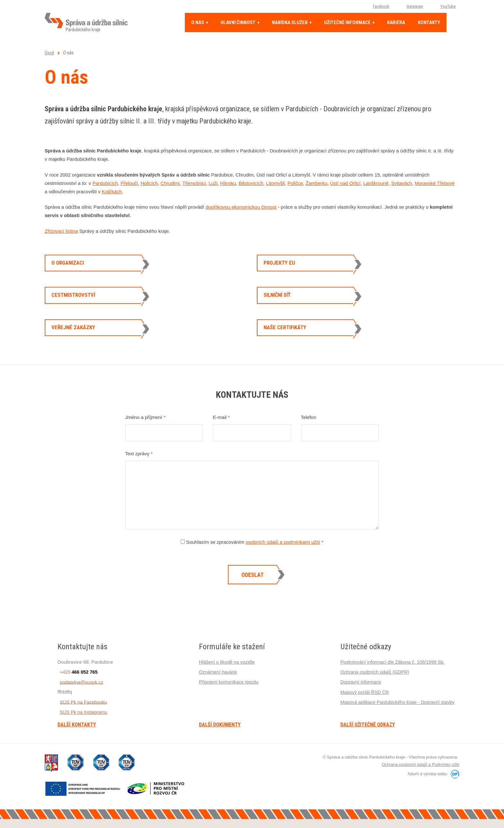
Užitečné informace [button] (348, 23)
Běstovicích (251, 183)
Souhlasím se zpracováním (252, 556)
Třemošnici (194, 183)
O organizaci (70, 264)
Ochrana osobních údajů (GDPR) (376, 686)
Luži (213, 183)
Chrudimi (170, 183)
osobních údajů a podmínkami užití (283, 556)
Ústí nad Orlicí (345, 183)
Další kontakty (77, 739)
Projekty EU (281, 264)
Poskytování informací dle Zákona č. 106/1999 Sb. (394, 676)
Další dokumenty (220, 739)
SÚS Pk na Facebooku (82, 716)
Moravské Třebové (435, 183)
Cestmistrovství (76, 301)
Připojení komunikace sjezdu (230, 696)
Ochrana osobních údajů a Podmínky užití (421, 778)
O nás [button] (198, 23)
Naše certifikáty (288, 338)
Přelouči (129, 183)
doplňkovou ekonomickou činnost (241, 207)
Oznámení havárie (219, 686)
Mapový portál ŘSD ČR (365, 706)
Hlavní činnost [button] (239, 23)
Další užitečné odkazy (368, 739)
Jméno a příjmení (145, 431)
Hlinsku (228, 183)
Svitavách (402, 183)
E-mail (221, 431)
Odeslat (252, 589)
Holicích (149, 183)
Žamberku (317, 183)
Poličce (295, 183)
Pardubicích (105, 183)
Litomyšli (275, 183)
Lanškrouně (376, 183)
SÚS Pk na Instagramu (82, 726)
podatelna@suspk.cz (80, 696)
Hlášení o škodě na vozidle (228, 676)
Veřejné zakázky (75, 338)
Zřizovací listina (61, 231)
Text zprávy (139, 468)
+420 (77, 686)
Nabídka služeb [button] (290, 23)
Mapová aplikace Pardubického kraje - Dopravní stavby (399, 716)
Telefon (309, 431)
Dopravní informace (361, 696)
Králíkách (112, 191)
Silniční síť (280, 301)
